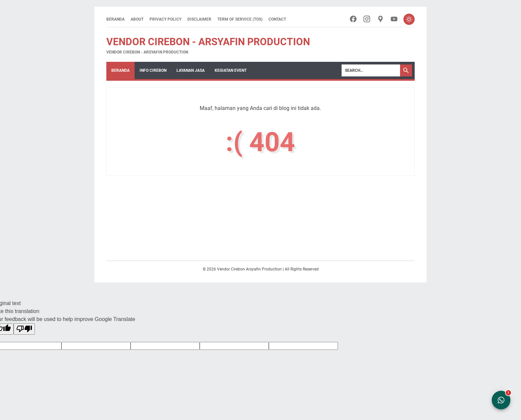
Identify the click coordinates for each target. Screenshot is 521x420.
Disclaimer (199, 19)
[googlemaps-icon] (379, 19)
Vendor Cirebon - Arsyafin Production (208, 42)
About (137, 19)
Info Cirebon (153, 71)
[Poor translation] (24, 329)
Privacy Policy (165, 19)
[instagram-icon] (365, 19)
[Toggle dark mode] (409, 19)
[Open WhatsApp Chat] (501, 400)
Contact (277, 19)
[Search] (371, 71)
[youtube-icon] (393, 19)
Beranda (115, 19)
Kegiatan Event (231, 71)
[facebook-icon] (351, 19)
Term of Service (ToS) (240, 19)
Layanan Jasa (191, 71)
